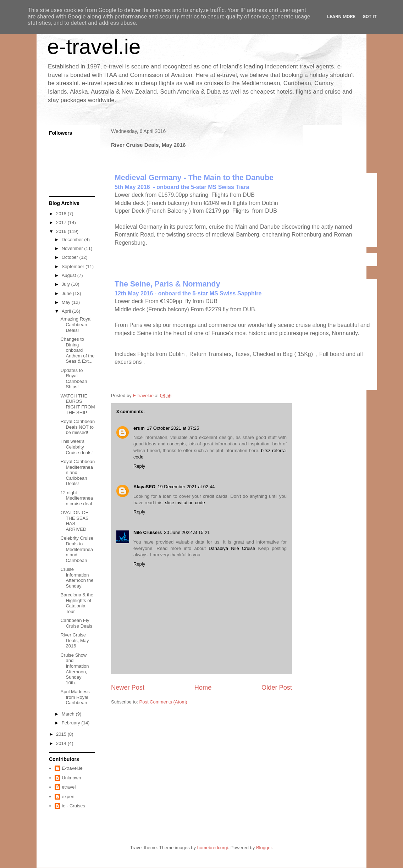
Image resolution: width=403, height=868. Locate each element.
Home (203, 688)
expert (68, 797)
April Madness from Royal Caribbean (75, 697)
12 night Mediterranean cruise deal (77, 498)
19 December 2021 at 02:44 (186, 487)
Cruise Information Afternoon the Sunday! (77, 578)
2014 (62, 743)
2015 (62, 734)
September (74, 266)
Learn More (341, 16)
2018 (62, 214)
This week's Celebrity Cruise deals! (76, 447)
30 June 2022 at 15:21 (187, 532)
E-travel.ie (72, 768)
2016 (62, 231)
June (67, 293)
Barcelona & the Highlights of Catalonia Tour (77, 603)
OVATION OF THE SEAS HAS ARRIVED (74, 521)
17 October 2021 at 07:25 (173, 428)
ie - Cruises (73, 806)
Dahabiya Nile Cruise (232, 548)
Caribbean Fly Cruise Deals (76, 623)
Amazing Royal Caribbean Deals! (76, 324)
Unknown (71, 778)
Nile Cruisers (148, 532)
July (67, 284)
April (67, 311)
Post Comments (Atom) (163, 702)
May (67, 302)
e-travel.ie (94, 47)
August (70, 275)
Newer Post (128, 688)
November (73, 248)
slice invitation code (185, 503)
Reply (139, 466)
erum (139, 428)
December (73, 240)
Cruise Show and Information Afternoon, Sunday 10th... (74, 669)
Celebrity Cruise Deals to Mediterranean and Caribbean (77, 549)
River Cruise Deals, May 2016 (74, 640)
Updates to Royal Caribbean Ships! (74, 379)
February (72, 723)
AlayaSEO (144, 487)
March (69, 714)
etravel (69, 787)
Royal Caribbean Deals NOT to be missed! (78, 427)
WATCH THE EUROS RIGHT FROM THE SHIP (78, 404)
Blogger (264, 848)
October (71, 257)
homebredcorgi (213, 848)
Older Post (277, 688)
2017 (62, 222)
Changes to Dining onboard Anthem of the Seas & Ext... (77, 350)
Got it (370, 16)
